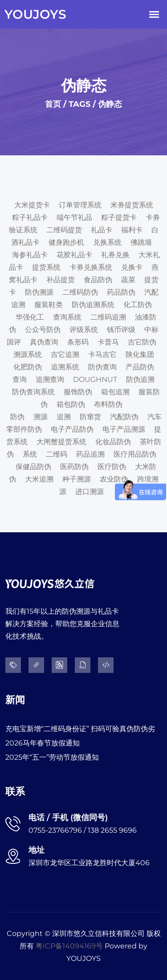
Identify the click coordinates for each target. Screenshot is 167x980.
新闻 (15, 700)
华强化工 (30, 317)
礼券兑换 (115, 255)
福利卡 (132, 230)
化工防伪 (138, 305)
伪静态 (110, 104)
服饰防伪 (78, 392)
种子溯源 (77, 479)
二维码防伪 (80, 292)
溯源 (41, 417)
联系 (15, 792)
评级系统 (84, 330)
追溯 (64, 417)
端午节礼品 (74, 217)
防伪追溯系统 (93, 305)
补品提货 (61, 280)
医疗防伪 (112, 467)
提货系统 (46, 267)
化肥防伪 (28, 367)
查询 (20, 379)
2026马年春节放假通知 (43, 743)
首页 (53, 104)
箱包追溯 (115, 392)
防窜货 (90, 417)
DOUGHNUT (95, 379)
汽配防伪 (124, 417)
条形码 (78, 342)
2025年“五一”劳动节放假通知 (52, 757)
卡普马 (108, 342)
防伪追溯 (140, 379)
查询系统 (67, 317)
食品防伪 (98, 280)
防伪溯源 (39, 292)
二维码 (57, 454)
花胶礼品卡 (74, 255)
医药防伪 (74, 467)
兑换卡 (132, 267)
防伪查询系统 (33, 392)
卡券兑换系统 (91, 267)
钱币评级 (121, 330)
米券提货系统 (132, 205)
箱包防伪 (71, 404)
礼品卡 (102, 230)
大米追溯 (39, 479)
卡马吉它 (102, 354)
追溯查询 (50, 379)
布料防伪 (108, 404)
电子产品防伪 (72, 429)
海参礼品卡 (30, 255)
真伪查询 (44, 342)
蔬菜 (128, 280)
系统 (30, 454)
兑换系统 (107, 242)
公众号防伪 (43, 330)
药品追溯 (90, 454)
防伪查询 (102, 367)
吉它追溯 (65, 354)
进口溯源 (90, 492)
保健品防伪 (33, 467)
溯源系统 (28, 354)
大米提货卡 (32, 205)
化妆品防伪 (113, 442)
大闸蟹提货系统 (61, 442)
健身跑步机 (66, 242)
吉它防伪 (142, 342)
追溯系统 (65, 367)
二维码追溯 (108, 317)
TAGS (79, 104)
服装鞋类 (49, 305)
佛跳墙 (141, 242)
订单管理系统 (80, 205)
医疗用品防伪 (135, 454)
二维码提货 (64, 230)
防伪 (17, 417)
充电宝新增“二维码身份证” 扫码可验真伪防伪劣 (80, 729)
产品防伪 (140, 367)
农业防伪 (114, 479)
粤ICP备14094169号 (69, 946)
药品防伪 (121, 292)
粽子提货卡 (119, 217)
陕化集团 (140, 354)
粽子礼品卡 (30, 217)
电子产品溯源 (124, 429)
